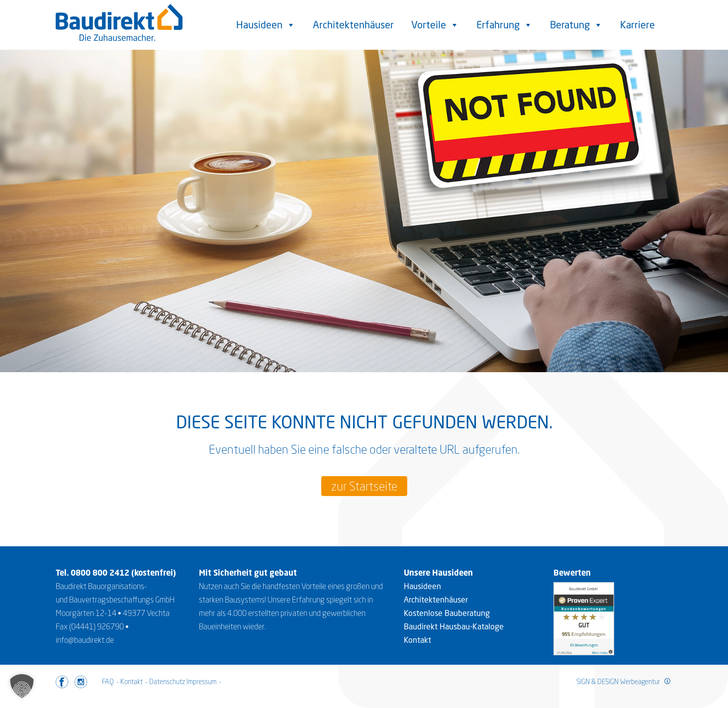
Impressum (201, 681)
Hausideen (266, 25)
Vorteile (435, 25)
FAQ (108, 681)
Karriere (637, 25)
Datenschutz (167, 681)
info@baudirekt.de (85, 640)
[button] (22, 686)
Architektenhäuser (353, 25)
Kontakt (417, 640)
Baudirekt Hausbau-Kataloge (454, 626)
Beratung (576, 25)
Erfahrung (504, 25)
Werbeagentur (640, 681)
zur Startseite (364, 486)
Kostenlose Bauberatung (447, 613)
